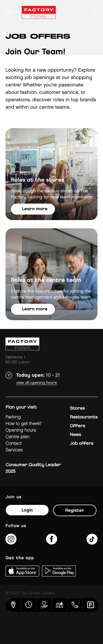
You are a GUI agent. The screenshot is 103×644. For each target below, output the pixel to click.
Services (14, 450)
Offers (77, 426)
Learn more (35, 209)
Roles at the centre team (46, 280)
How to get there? (23, 424)
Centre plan (17, 437)
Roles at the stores (38, 180)
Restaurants (84, 417)
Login (27, 510)
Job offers (81, 444)
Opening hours (21, 430)
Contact (14, 444)
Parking (13, 417)
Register (75, 511)
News (75, 435)
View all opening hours (37, 383)
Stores (77, 408)
